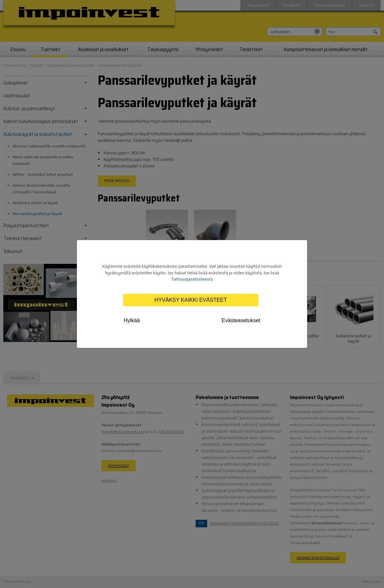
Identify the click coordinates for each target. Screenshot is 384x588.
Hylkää (132, 320)
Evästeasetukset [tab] (241, 320)
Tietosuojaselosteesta (192, 279)
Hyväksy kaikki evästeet (191, 300)
